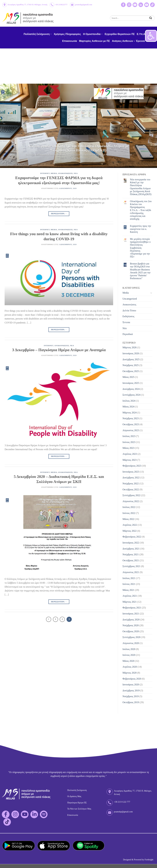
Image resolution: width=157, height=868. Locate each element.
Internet (45, 173)
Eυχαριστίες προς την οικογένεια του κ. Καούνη (141, 229)
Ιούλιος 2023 (129, 436)
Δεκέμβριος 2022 (131, 478)
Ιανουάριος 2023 (131, 472)
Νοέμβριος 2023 (131, 418)
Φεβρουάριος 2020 (132, 679)
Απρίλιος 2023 (130, 454)
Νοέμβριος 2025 (131, 365)
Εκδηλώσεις (128, 316)
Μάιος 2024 (128, 407)
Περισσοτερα (59, 214)
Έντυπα (126, 322)
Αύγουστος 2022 (131, 501)
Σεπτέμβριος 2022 (131, 495)
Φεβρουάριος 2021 (132, 608)
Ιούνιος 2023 (129, 442)
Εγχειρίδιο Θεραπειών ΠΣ (120, 34)
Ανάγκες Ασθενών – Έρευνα (129, 41)
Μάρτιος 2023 (130, 460)
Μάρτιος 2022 (130, 531)
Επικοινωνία (70, 41)
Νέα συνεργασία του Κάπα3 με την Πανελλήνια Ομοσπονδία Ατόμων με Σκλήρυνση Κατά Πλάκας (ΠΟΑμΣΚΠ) (141, 187)
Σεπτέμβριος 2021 (131, 566)
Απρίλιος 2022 (130, 525)
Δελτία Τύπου (129, 311)
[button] (151, 36)
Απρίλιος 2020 (130, 667)
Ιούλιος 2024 (129, 401)
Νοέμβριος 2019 (131, 696)
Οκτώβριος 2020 (131, 631)
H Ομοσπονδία (93, 34)
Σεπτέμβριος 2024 (131, 395)
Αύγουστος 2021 (131, 572)
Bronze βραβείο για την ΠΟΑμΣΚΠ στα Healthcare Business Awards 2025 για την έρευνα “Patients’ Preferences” (140, 271)
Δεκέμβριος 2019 (131, 690)
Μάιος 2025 (128, 377)
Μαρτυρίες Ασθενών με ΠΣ (95, 41)
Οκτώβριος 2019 (131, 702)
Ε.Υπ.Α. (141, 34)
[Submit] (151, 18)
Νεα (76, 173)
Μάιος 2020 (128, 661)
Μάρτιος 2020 (130, 673)
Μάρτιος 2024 (130, 413)
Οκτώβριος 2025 (131, 371)
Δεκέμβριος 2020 (131, 620)
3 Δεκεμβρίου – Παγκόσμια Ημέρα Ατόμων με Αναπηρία (59, 350)
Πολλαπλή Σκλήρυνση (38, 34)
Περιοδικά (128, 334)
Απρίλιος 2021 (130, 596)
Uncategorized (130, 299)
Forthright (149, 860)
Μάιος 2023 (128, 448)
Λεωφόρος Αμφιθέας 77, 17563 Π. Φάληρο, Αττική (27, 5)
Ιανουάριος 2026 (131, 353)
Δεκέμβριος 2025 (131, 359)
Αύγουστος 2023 (131, 430)
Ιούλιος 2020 (129, 649)
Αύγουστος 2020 (131, 643)
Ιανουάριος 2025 (131, 383)
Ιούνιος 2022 (129, 513)
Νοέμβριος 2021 (131, 554)
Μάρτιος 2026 (130, 347)
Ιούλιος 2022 (129, 507)
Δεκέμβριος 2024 (131, 389)
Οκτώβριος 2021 (131, 560)
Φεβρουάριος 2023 (132, 466)
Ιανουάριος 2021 (131, 614)
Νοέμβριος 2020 (131, 625)
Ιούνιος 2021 (129, 584)
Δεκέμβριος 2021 (131, 549)
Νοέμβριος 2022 (131, 483)
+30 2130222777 (61, 5)
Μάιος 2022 (128, 519)
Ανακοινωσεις (65, 173)
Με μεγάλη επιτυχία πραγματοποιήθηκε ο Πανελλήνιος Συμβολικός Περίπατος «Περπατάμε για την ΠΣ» (140, 248)
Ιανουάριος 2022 (131, 543)
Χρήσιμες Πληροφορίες (67, 34)
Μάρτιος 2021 (130, 602)
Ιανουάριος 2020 (131, 685)
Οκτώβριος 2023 (131, 424)
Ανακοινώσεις (129, 305)
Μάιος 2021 (128, 590)
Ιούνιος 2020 (129, 655)
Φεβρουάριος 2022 (132, 537)
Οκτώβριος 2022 (131, 489)
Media (54, 173)
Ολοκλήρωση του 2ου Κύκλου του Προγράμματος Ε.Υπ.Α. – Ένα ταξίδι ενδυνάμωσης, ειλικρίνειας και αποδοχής (141, 210)
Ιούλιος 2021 (129, 578)
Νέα (125, 328)
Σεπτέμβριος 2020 (131, 637)
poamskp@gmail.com (84, 5)
